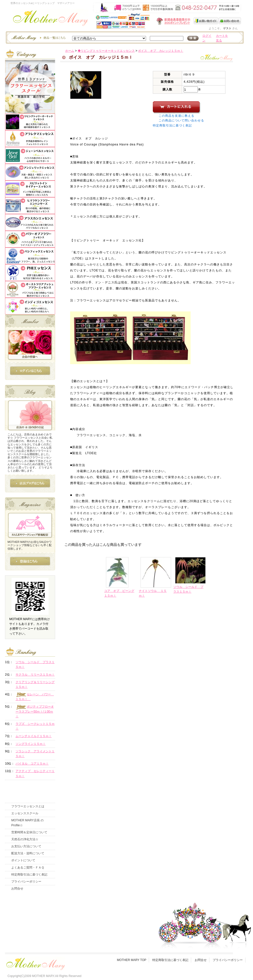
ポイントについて (23, 860)
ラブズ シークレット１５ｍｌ (35, 726)
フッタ (35, 963)
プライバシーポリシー (26, 882)
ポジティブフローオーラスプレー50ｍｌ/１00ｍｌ (35, 711)
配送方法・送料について (28, 853)
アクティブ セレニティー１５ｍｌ (35, 773)
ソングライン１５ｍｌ (31, 744)
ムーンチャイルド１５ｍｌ (34, 736)
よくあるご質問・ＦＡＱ (28, 868)
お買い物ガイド (206, 21)
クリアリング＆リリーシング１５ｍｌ (35, 684)
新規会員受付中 (144, 21)
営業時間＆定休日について (29, 832)
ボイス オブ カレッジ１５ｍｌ (161, 51)
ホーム (70, 51)
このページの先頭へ (200, 635)
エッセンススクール (25, 813)
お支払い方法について (26, 846)
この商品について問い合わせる (181, 120)
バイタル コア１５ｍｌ (32, 764)
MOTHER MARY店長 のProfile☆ (27, 823)
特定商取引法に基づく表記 (172, 125)
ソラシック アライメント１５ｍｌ (35, 754)
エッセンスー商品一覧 (38, 37)
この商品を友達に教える (176, 116)
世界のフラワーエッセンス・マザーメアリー (50, 19)
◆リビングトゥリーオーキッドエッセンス (106, 51)
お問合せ (17, 889)
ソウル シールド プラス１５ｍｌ (35, 664)
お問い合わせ (230, 21)
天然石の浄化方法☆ (25, 839)
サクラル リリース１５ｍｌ (35, 675)
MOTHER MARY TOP (132, 960)
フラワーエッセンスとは (28, 806)
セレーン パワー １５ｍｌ (35, 697)
